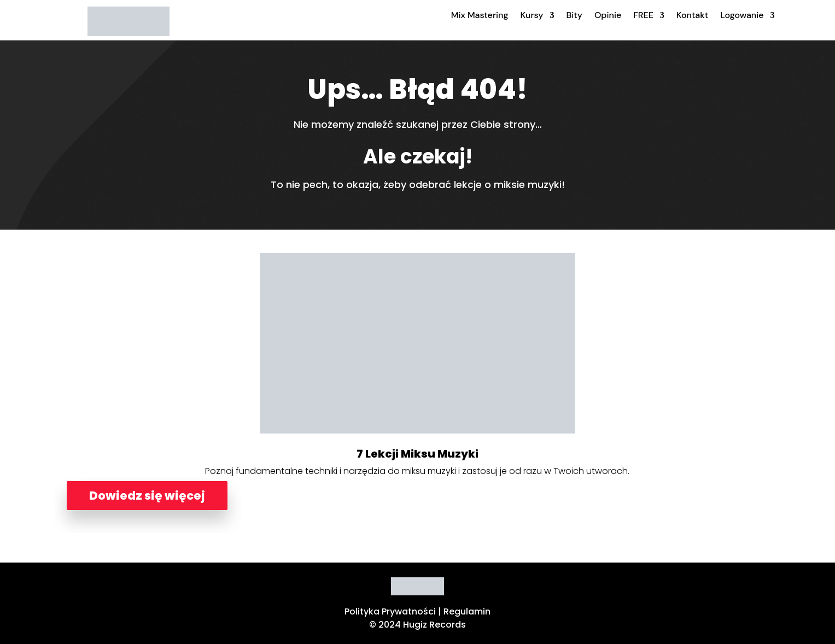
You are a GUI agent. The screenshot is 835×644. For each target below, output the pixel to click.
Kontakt (692, 15)
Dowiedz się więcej (147, 496)
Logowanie (742, 15)
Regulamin (467, 611)
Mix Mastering (480, 15)
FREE (643, 15)
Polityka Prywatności (390, 611)
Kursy (532, 15)
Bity (574, 15)
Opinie (608, 15)
